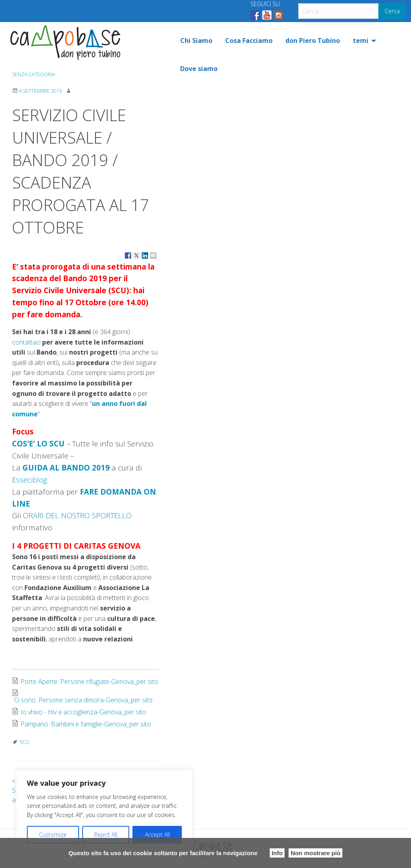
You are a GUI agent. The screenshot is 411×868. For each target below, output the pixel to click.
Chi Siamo (196, 41)
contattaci (26, 342)
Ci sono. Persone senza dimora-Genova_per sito (83, 700)
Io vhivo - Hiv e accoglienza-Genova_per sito (83, 712)
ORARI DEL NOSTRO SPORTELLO (77, 515)
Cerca (392, 11)
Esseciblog (30, 480)
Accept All (157, 835)
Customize (53, 835)
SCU (24, 742)
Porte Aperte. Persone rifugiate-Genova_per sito (89, 681)
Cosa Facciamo (249, 41)
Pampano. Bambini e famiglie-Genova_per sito (86, 724)
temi (361, 41)
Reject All (106, 835)
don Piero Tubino (313, 41)
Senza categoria (34, 74)
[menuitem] (196, 41)
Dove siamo (199, 69)
